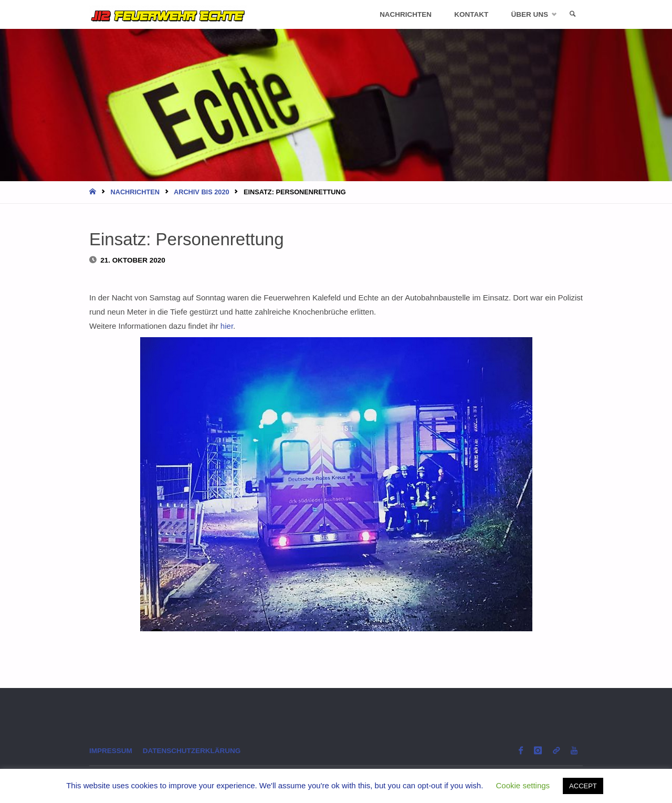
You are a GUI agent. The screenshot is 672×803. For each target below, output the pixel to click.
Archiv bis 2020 (202, 192)
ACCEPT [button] (583, 786)
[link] (573, 14)
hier (227, 326)
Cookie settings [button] (523, 785)
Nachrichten (135, 192)
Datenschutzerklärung (192, 751)
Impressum (111, 751)
